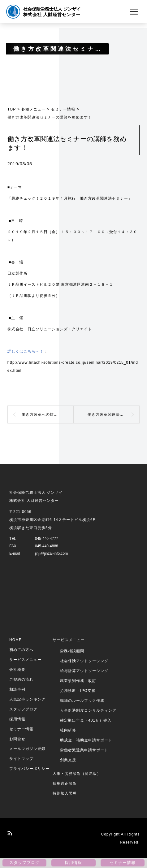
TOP (12, 109)
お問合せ (17, 739)
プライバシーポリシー (29, 769)
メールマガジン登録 (27, 749)
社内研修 (68, 730)
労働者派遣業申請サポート (84, 750)
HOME (15, 640)
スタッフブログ (23, 709)
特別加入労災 (65, 793)
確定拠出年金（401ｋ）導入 (86, 720)
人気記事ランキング (27, 699)
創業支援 (68, 760)
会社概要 (17, 670)
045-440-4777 (47, 539)
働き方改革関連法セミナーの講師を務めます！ (114, 414)
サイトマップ (21, 759)
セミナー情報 (63, 109)
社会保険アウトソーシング (84, 661)
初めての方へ (21, 650)
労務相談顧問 (72, 651)
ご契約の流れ (21, 679)
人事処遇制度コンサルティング (88, 710)
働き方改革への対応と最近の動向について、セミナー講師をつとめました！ (48, 414)
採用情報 (17, 719)
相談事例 (17, 689)
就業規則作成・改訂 (78, 681)
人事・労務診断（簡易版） (77, 774)
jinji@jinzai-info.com (51, 553)
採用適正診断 (65, 783)
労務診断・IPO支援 (78, 691)
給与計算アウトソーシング (84, 671)
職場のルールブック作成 (82, 701)
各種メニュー (33, 109)
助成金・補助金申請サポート (86, 740)
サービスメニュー (25, 660)
